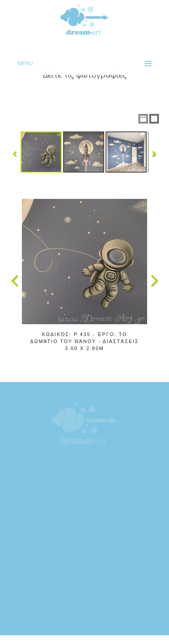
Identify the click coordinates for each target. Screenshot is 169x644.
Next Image (154, 281)
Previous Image (15, 281)
